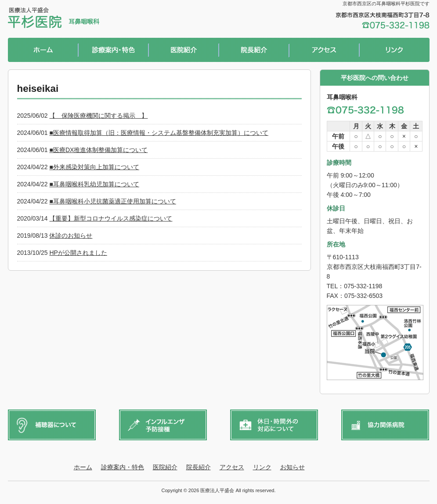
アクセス (324, 51)
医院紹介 (184, 51)
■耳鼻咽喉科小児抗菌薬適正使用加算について (112, 201)
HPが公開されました (78, 253)
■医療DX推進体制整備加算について (98, 150)
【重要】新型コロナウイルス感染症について (111, 218)
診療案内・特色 (113, 51)
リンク (394, 51)
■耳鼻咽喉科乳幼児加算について (94, 184)
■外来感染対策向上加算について (94, 167)
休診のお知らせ (71, 236)
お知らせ (293, 467)
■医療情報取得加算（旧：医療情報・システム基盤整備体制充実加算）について (159, 133)
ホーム (43, 51)
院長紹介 (254, 51)
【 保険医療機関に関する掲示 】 (98, 116)
